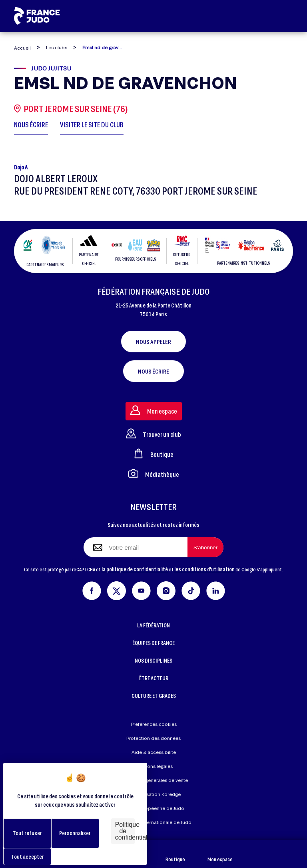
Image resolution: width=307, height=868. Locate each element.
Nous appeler (153, 342)
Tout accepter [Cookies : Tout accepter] (28, 857)
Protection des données (153, 738)
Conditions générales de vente (153, 780)
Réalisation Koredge (153, 795)
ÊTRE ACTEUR (154, 678)
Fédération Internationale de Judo (153, 822)
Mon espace (220, 854)
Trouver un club (153, 433)
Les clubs (57, 47)
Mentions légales (154, 766)
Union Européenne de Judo (154, 808)
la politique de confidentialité (135, 569)
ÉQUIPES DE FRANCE (153, 643)
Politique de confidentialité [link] (125, 831)
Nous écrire (153, 371)
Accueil (22, 48)
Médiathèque (154, 473)
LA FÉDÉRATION (153, 625)
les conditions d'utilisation (204, 569)
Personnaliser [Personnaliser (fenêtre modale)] (75, 833)
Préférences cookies (154, 724)
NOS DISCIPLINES (153, 660)
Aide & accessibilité (154, 752)
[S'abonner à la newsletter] (205, 547)
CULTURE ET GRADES (154, 696)
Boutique (175, 854)
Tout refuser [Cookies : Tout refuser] (27, 833)
